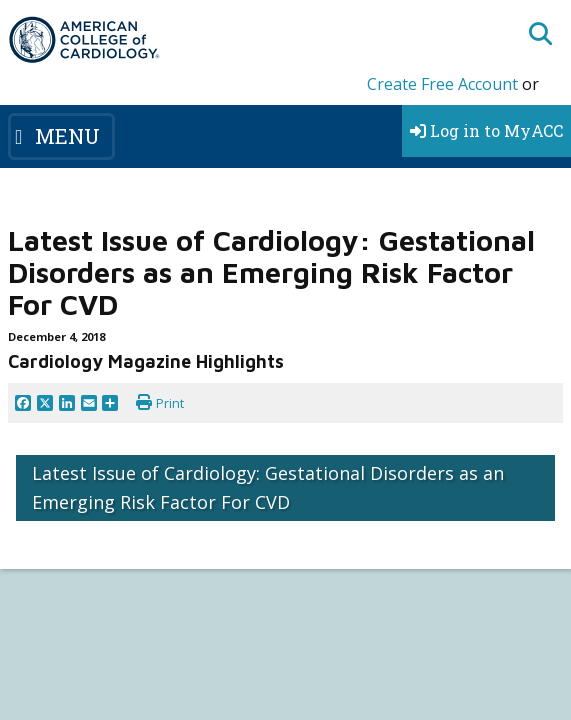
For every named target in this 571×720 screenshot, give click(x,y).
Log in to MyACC (486, 130)
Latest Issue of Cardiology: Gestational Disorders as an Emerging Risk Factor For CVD (268, 487)
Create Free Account (442, 84)
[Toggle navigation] (61, 136)
